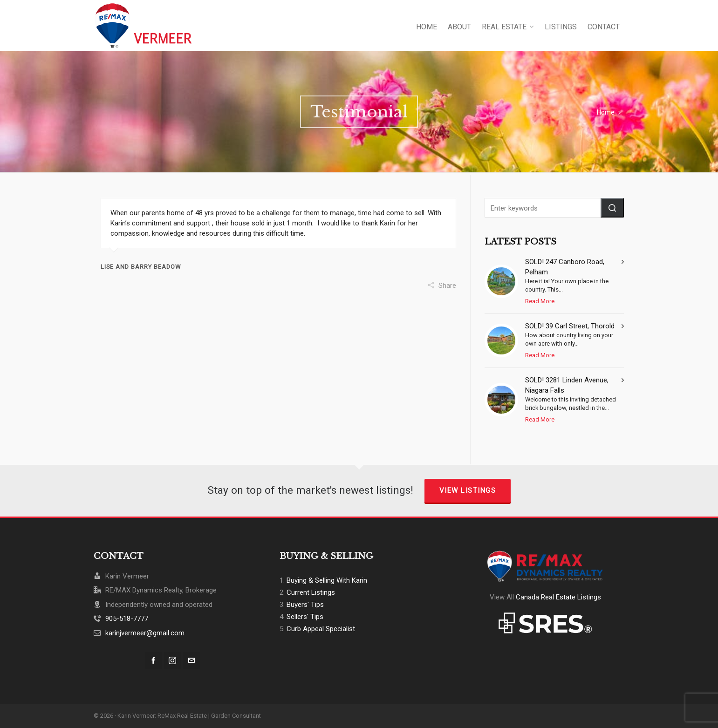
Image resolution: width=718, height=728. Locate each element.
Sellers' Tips (305, 617)
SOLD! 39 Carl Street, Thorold (570, 326)
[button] (612, 208)
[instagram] (172, 660)
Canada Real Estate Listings (558, 597)
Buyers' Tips (305, 605)
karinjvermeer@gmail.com (145, 633)
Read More (540, 301)
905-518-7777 (127, 619)
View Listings (468, 490)
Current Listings (311, 592)
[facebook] (153, 660)
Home (606, 112)
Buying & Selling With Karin (327, 580)
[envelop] (191, 660)
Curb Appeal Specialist (321, 629)
